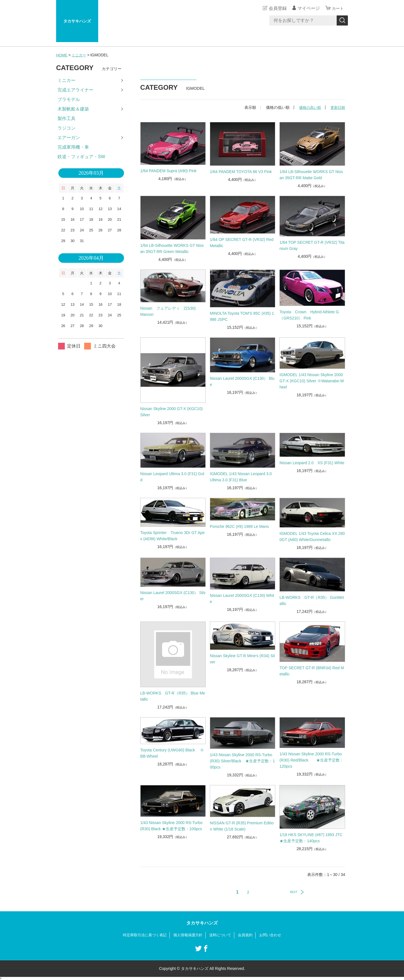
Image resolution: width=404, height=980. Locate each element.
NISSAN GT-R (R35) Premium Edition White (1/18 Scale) (242, 826)
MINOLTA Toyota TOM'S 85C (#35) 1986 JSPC (242, 316)
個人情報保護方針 (187, 935)
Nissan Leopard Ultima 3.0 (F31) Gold (172, 477)
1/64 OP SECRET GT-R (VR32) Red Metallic (242, 243)
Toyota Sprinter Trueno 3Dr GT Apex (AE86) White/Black (173, 536)
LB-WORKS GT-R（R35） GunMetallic (312, 601)
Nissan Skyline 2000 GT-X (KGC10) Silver (172, 412)
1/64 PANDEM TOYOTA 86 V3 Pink (241, 172)
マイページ (307, 8)
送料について (222, 935)
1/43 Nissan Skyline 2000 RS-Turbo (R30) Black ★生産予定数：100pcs (171, 826)
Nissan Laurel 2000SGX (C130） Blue (242, 381)
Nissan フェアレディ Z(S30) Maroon (172, 311)
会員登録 (276, 8)
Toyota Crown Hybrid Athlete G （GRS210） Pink (309, 315)
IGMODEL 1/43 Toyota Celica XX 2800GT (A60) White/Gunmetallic (312, 536)
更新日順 (337, 107)
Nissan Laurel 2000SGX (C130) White (242, 598)
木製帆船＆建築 (73, 109)
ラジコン (66, 128)
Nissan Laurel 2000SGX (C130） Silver (173, 596)
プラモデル (69, 99)
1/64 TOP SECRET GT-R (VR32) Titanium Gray (312, 245)
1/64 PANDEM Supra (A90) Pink (168, 171)
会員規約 (248, 935)
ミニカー (80, 55)
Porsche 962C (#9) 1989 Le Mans (239, 526)
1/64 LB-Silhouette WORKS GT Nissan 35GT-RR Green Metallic (172, 249)
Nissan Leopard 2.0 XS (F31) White (312, 463)
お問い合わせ (274, 935)
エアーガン (69, 138)
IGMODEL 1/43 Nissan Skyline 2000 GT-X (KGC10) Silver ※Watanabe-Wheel (312, 381)
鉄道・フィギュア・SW (81, 157)
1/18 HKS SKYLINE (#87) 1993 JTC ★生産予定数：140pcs (311, 838)
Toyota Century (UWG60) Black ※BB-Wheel (172, 753)
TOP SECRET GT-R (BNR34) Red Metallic (312, 671)
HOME (62, 55)
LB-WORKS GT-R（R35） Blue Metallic (173, 696)
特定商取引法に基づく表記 (141, 935)
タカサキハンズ (77, 21)
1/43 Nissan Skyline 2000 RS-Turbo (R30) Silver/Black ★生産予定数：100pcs (242, 761)
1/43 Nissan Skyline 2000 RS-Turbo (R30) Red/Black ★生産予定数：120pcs (312, 760)
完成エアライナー (75, 90)
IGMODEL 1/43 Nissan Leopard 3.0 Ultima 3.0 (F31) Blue (243, 477)
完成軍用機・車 (73, 147)
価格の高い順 (308, 107)
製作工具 (66, 119)
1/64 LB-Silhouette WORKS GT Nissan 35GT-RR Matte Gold (311, 175)
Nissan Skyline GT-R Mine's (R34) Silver (242, 659)
